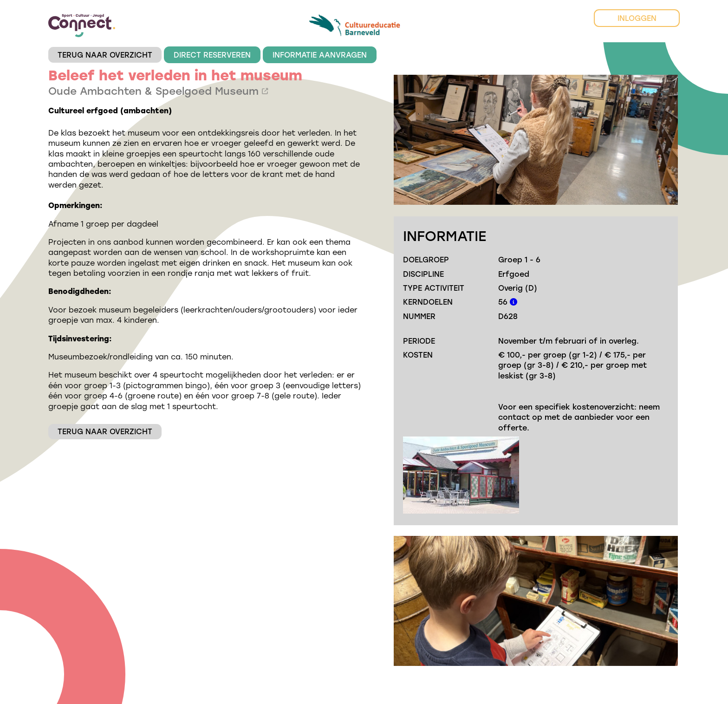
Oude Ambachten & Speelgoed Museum (158, 91)
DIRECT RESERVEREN (212, 55)
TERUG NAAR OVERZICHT (105, 55)
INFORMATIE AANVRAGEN (320, 55)
